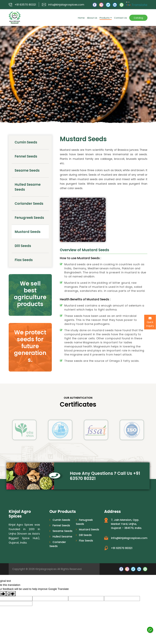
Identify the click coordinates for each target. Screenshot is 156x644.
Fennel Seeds (26, 156)
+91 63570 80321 (25, 5)
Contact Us (120, 18)
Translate (137, 5)
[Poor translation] (11, 594)
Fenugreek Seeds (29, 218)
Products (106, 18)
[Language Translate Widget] (128, 2)
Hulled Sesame (61, 536)
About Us (92, 18)
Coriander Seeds (29, 204)
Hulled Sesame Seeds (28, 187)
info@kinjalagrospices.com (66, 5)
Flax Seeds (24, 260)
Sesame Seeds (27, 170)
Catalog (138, 18)
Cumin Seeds (26, 142)
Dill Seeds (23, 246)
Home (81, 18)
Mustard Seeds (28, 232)
